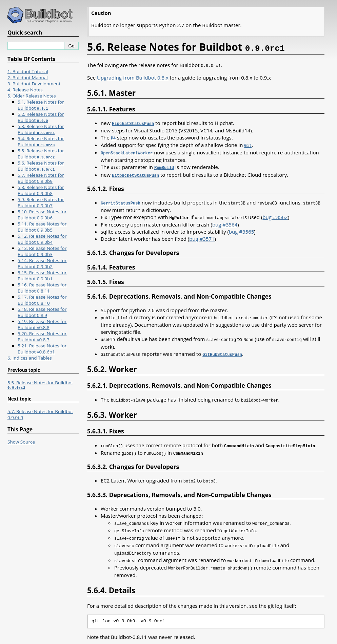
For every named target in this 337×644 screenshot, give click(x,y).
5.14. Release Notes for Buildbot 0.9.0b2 (42, 263)
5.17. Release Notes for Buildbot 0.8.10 (42, 300)
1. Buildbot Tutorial (28, 71)
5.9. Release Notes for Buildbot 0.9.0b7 (41, 202)
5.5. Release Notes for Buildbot (41, 154)
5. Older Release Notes (32, 96)
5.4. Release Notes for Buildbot (41, 142)
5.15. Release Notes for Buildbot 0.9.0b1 (42, 276)
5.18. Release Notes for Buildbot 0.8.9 (42, 312)
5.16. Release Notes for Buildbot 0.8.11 (42, 288)
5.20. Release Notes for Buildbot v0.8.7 (42, 337)
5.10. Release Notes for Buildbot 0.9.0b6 (42, 215)
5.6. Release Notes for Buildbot (41, 166)
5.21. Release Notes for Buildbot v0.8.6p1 (42, 349)
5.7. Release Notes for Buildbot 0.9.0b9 (41, 178)
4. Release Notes (25, 90)
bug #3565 (241, 228)
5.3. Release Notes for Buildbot (41, 129)
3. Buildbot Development (34, 84)
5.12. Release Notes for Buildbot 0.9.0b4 (42, 239)
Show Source (21, 443)
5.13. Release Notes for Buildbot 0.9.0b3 (42, 251)
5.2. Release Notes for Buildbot (41, 117)
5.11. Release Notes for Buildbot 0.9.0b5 (42, 227)
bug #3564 (225, 221)
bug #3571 (202, 235)
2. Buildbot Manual (28, 78)
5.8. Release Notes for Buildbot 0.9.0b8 (41, 190)
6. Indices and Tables (30, 358)
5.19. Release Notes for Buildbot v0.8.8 (42, 324)
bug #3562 (275, 214)
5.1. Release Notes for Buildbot (41, 105)
